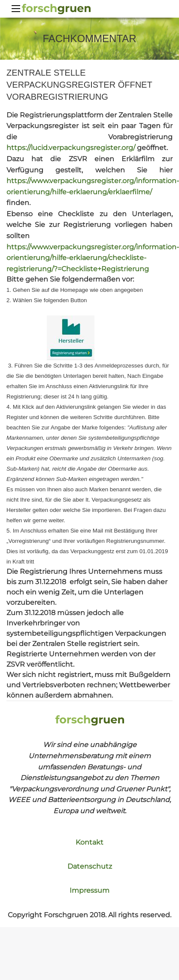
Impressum (89, 890)
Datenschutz (90, 866)
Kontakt (89, 842)
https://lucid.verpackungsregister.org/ (71, 148)
